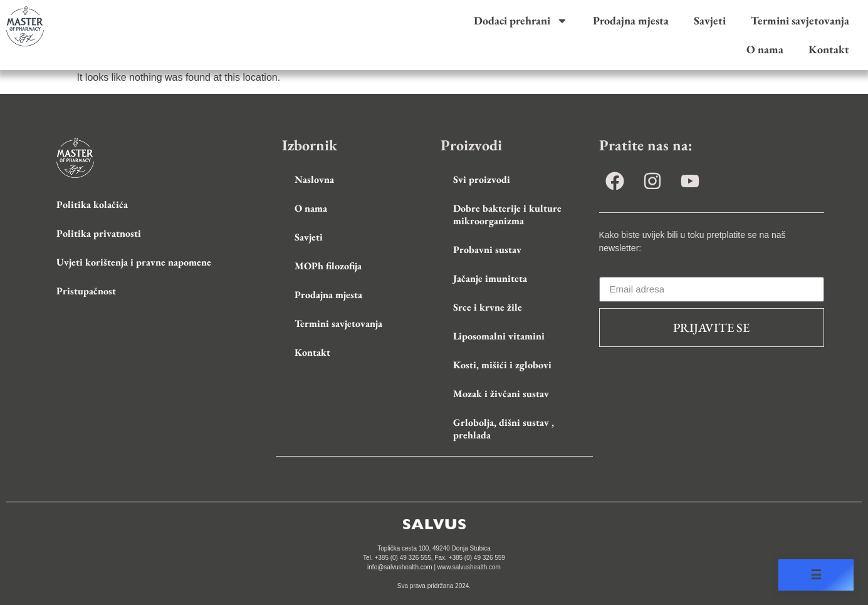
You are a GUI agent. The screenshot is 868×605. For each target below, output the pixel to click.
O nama (765, 49)
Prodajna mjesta (631, 20)
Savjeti (710, 20)
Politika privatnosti (99, 233)
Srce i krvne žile (488, 307)
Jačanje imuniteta (490, 278)
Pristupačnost (86, 291)
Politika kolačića (92, 204)
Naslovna (314, 179)
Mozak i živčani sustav (501, 394)
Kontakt (829, 49)
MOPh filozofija (328, 266)
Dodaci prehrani (521, 21)
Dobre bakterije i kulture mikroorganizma (507, 215)
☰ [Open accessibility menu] (816, 575)
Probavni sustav (487, 250)
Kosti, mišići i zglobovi (502, 365)
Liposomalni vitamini (499, 336)
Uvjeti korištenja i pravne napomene (134, 262)
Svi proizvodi (482, 179)
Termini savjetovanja (800, 20)
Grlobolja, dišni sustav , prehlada (504, 429)
